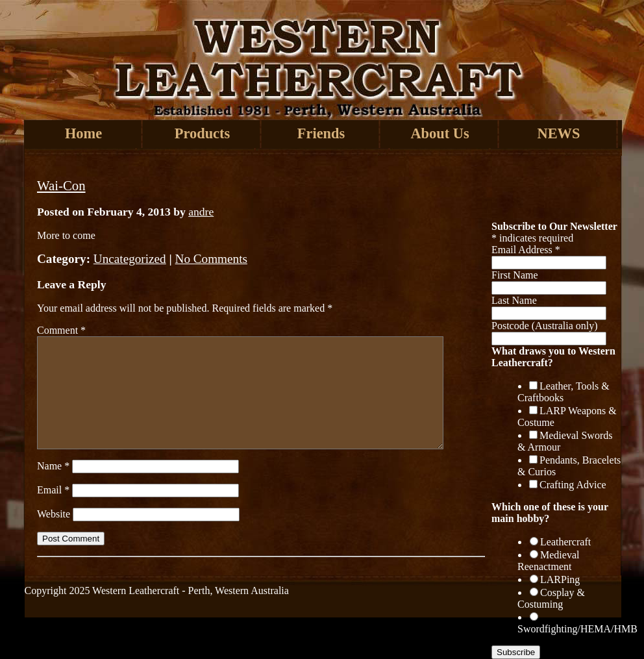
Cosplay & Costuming (551, 598)
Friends (321, 133)
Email (53, 490)
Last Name (514, 300)
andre (201, 212)
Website (54, 514)
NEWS (559, 133)
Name (53, 466)
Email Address (526, 250)
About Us (440, 133)
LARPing (560, 579)
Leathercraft (565, 542)
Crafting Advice (573, 485)
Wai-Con (61, 185)
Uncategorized (130, 259)
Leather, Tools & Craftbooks (563, 392)
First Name (515, 275)
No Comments (211, 259)
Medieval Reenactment (548, 561)
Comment (61, 330)
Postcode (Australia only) (545, 326)
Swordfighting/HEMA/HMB (577, 629)
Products (202, 133)
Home (83, 133)
